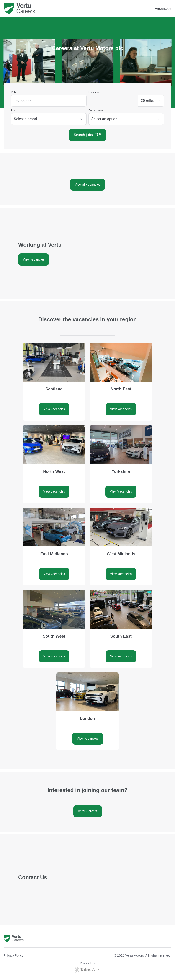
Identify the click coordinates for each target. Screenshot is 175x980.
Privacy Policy (13, 955)
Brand (15, 111)
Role (14, 92)
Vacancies (163, 9)
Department (96, 111)
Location (94, 92)
